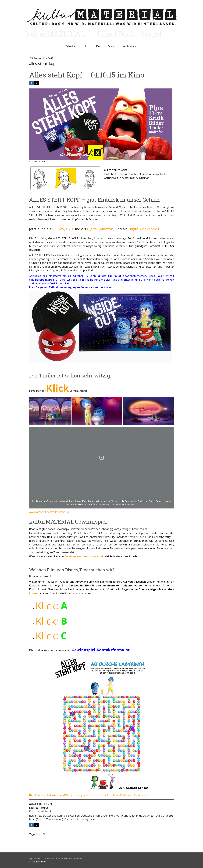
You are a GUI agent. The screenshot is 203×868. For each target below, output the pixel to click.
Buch (100, 46)
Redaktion (130, 46)
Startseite (73, 46)
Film (88, 46)
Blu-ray (58, 229)
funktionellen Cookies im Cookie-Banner (144, 501)
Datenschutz (48, 859)
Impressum (35, 859)
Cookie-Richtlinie (64, 859)
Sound (113, 46)
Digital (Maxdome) (144, 229)
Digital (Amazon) (101, 229)
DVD (69, 229)
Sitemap (78, 859)
